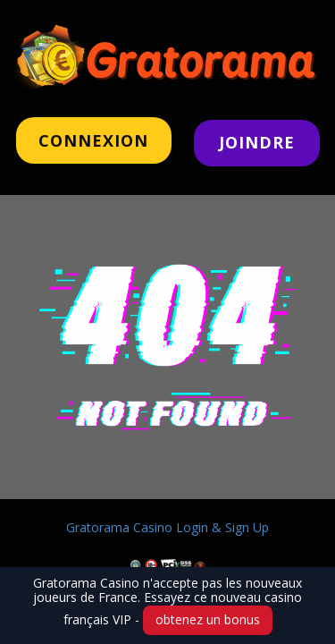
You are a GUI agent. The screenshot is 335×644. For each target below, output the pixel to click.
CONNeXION (93, 140)
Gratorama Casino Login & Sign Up (167, 527)
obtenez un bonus (208, 619)
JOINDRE (257, 142)
